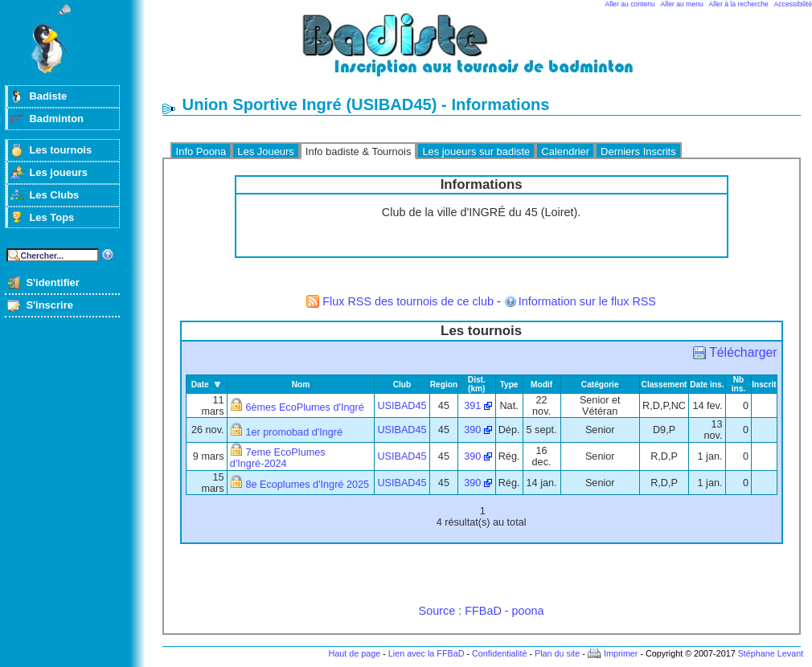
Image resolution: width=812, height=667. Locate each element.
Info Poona (201, 151)
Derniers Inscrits (638, 151)
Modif (541, 385)
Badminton (56, 119)
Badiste (48, 96)
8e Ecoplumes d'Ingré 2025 (307, 485)
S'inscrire (49, 305)
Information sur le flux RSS (587, 301)
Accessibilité (793, 4)
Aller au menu (682, 4)
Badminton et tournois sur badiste (487, 53)
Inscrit (764, 385)
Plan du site (557, 653)
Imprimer (621, 653)
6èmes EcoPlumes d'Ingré (304, 407)
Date (200, 385)
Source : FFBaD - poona (482, 611)
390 (472, 430)
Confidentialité (499, 653)
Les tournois (60, 150)
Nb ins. (738, 384)
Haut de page (354, 653)
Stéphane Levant (771, 653)
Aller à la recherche (739, 4)
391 (472, 406)
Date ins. (707, 385)
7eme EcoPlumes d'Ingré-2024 (278, 458)
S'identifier (52, 282)
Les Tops (51, 217)
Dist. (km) (477, 384)
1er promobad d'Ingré (294, 432)
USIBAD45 (402, 406)
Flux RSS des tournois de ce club (408, 301)
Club (402, 385)
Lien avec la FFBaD (427, 653)
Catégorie (600, 385)
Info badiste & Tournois (359, 151)
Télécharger (743, 352)
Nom (301, 385)
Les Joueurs (266, 151)
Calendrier (565, 151)
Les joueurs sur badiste (476, 151)
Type (509, 385)
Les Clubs (54, 195)
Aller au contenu (630, 4)
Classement (664, 385)
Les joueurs (58, 172)
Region (444, 385)
